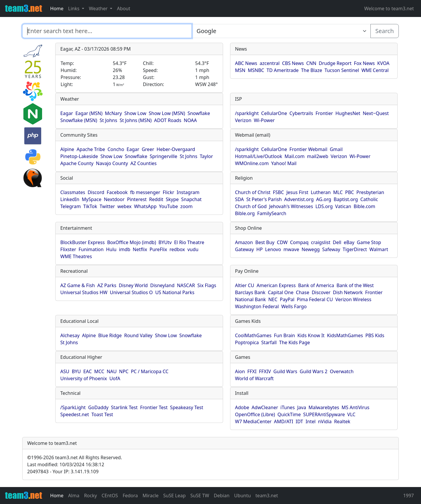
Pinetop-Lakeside (79, 156)
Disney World (133, 285)
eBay (349, 242)
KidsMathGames (345, 335)
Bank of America (316, 285)
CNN (311, 63)
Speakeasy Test (187, 407)
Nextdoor (114, 199)
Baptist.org (346, 199)
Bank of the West (355, 285)
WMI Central (375, 70)
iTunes (288, 407)
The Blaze (312, 70)
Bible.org (245, 213)
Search (385, 31)
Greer (148, 149)
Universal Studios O (131, 292)
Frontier (324, 113)
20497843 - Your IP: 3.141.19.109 (63, 472)
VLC (351, 414)
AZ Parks (107, 285)
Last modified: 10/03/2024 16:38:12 (66, 464)
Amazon (244, 242)
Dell (337, 242)
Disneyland (162, 285)
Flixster (68, 249)
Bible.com (364, 206)
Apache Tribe (91, 149)
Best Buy (265, 242)
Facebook (117, 192)
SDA (239, 199)
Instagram (188, 192)
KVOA (383, 63)
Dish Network (348, 292)
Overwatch (342, 371)
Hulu (111, 249)
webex (124, 206)
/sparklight (247, 113)
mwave (291, 249)
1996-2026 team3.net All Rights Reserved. (75, 457)
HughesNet (348, 113)
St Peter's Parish (264, 199)
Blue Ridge (110, 335)
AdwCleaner (265, 407)
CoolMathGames (253, 335)
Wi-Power (264, 120)
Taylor (206, 156)
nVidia (325, 421)
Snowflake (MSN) (79, 120)
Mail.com (294, 156)
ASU (65, 371)
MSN (240, 70)
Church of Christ (253, 192)
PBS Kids (375, 335)
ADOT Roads (168, 120)
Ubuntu (243, 496)
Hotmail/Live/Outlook (259, 156)
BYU (76, 371)
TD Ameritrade (283, 70)
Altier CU (245, 285)
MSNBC (256, 70)
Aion (240, 371)
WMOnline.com (252, 163)
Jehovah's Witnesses (291, 206)
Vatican (343, 206)
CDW (282, 242)
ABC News (246, 63)
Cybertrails (301, 113)
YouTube (169, 206)
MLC (338, 192)
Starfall (269, 342)
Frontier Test (154, 407)
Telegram (70, 206)
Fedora (130, 496)
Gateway (245, 249)
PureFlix (158, 249)
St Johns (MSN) (136, 120)
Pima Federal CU (315, 299)
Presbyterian (370, 192)
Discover (321, 292)
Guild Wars (285, 371)
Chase (303, 292)
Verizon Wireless (353, 299)
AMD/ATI (284, 421)
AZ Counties (144, 163)
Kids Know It (311, 335)
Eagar (67, 113)
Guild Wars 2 (314, 371)
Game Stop (369, 242)
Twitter (107, 206)
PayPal (287, 299)
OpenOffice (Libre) (255, 414)
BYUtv (165, 242)
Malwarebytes (324, 407)
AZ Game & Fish (77, 285)
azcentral (270, 63)
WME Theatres (76, 256)
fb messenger (145, 192)
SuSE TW (200, 496)
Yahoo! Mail (284, 163)
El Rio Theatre (189, 242)
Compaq (299, 242)
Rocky (90, 496)
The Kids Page (295, 342)
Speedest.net (75, 414)
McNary (113, 113)
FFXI (252, 371)
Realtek (342, 421)
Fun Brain (284, 335)
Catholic (369, 199)
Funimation (91, 249)
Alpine (67, 149)
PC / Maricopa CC (150, 371)
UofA (115, 378)
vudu (193, 249)
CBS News (293, 63)
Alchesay (70, 335)
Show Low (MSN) (167, 113)
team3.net (267, 496)
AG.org (324, 199)
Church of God (251, 206)
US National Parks (175, 292)
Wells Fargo (294, 306)
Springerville (163, 156)
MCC (99, 371)
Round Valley (138, 335)
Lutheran (321, 192)
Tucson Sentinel (342, 70)
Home (57, 8)
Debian (222, 496)
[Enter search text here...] (281, 31)
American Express (276, 285)
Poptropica (247, 342)
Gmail (336, 149)
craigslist (321, 242)
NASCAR (186, 285)
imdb (125, 249)
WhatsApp (145, 206)
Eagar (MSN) (89, 113)
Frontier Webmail (308, 149)
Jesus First (297, 192)
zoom (187, 206)
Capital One (281, 292)
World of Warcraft (254, 378)
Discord (96, 192)
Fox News (364, 63)
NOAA (190, 120)
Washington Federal (257, 306)
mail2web (318, 156)
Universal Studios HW (84, 292)
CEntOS (110, 496)
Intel (310, 421)
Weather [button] (99, 8)
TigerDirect (355, 249)
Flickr (169, 192)
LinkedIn (70, 199)
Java (301, 407)
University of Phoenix (83, 378)
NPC (124, 371)
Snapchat (191, 199)
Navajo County (112, 163)
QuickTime (289, 414)
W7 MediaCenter (253, 421)
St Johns (108, 120)
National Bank (251, 299)
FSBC (278, 192)
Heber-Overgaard (176, 149)
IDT (299, 421)
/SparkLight (73, 407)
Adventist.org (299, 199)
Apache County (77, 163)
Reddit (156, 199)
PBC (350, 192)
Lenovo (273, 249)
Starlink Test (124, 407)
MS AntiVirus (355, 407)
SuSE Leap (174, 496)
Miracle (151, 496)
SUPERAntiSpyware (324, 414)
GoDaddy (98, 407)
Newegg (311, 249)
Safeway (331, 249)
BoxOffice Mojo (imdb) (131, 242)
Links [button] (74, 8)
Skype (172, 199)
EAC (88, 371)
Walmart (379, 249)
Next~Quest (376, 113)
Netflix (140, 249)
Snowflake (199, 113)
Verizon (243, 120)
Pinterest (137, 199)
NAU (112, 371)
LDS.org (324, 206)
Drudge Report (335, 63)
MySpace (92, 199)
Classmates (73, 192)
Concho (116, 149)
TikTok (90, 206)
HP (260, 249)
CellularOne (274, 113)
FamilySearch (272, 213)
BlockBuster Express (82, 242)
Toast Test (102, 414)
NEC (273, 299)
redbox (177, 249)
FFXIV (265, 371)
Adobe (242, 407)
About (124, 8)
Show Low (135, 113)
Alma (74, 496)
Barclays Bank (250, 292)
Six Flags (207, 285)
